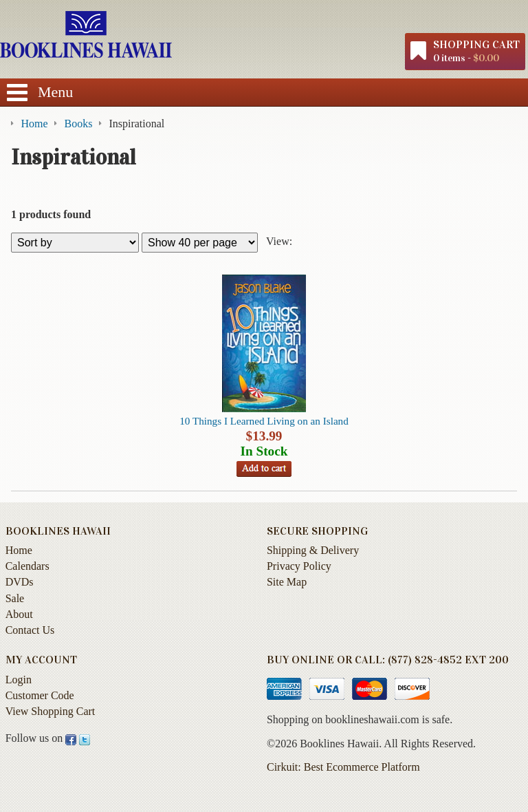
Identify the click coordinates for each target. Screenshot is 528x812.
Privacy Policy (299, 566)
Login (19, 680)
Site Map (287, 582)
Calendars (27, 566)
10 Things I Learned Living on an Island (264, 421)
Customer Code (40, 695)
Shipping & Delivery (313, 550)
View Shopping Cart (51, 711)
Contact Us (30, 630)
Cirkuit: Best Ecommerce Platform (343, 767)
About (19, 614)
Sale (15, 598)
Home (19, 550)
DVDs (20, 582)
